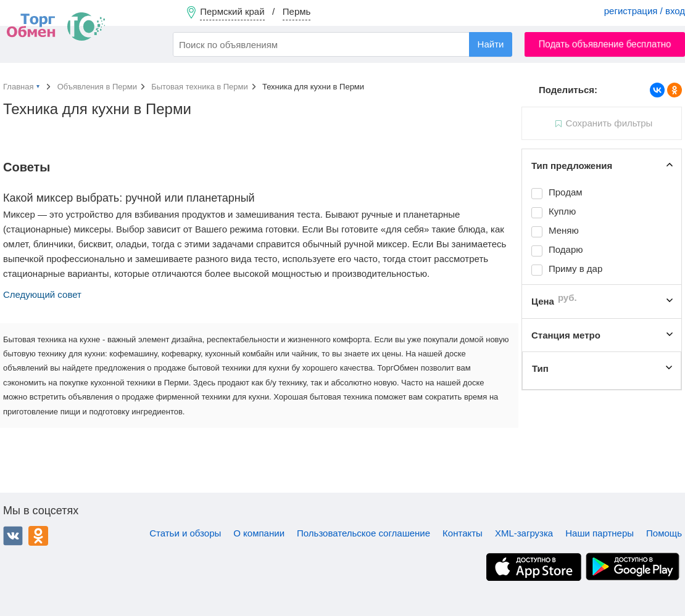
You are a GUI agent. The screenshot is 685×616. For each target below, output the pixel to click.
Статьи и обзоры (185, 533)
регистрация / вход (645, 11)
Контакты (463, 533)
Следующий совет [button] (42, 294)
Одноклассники (38, 536)
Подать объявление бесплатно (605, 44)
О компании (259, 533)
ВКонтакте (13, 536)
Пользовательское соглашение (363, 533)
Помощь (664, 533)
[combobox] (342, 44)
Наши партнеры (600, 533)
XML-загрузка (524, 533)
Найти (491, 44)
